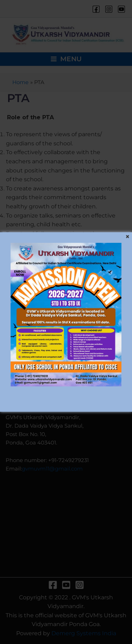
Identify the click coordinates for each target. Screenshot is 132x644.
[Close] (127, 237)
